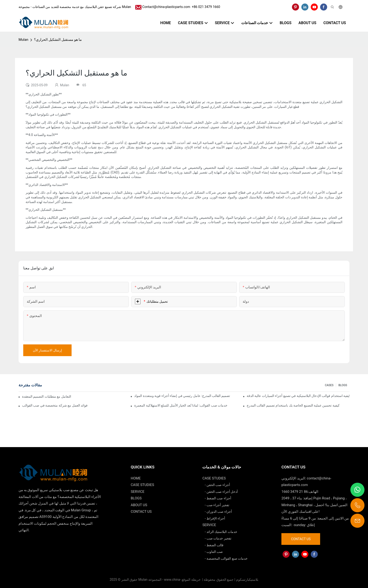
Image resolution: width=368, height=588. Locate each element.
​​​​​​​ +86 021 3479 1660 (205, 7)
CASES (329, 385)
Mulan (23, 40)
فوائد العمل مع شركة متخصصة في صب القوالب (55, 405)
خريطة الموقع (192, 580)
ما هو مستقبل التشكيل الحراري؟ (58, 40)
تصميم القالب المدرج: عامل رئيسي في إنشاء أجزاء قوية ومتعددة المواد (182, 396)
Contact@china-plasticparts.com (166, 7)
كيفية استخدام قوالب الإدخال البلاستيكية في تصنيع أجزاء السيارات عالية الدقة (298, 396)
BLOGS (343, 385)
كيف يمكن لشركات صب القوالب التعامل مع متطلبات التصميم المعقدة (47, 396)
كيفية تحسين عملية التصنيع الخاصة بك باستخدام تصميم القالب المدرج (293, 405)
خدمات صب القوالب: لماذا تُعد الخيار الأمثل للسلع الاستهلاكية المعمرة (181, 405)
